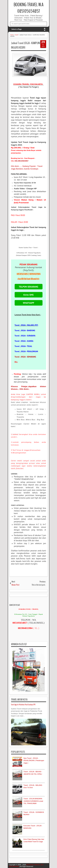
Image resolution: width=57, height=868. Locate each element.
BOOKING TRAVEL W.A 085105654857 (29, 8)
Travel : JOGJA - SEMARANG (25, 357)
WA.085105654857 (22, 161)
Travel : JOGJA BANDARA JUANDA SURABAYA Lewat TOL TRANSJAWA (33, 801)
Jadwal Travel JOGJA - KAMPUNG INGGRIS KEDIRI (26, 45)
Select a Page (17, 29)
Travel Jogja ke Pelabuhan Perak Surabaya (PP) (23, 705)
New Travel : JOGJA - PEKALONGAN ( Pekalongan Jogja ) (34, 761)
